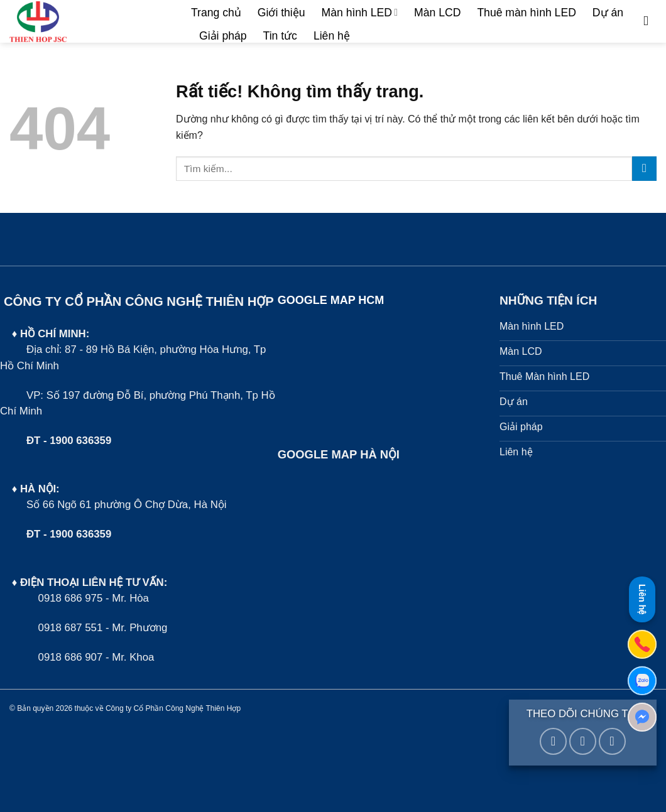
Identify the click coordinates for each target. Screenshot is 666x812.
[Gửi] (644, 169)
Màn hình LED (360, 13)
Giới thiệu (281, 13)
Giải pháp (223, 36)
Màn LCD (437, 13)
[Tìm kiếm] (650, 21)
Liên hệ (332, 36)
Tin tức (280, 36)
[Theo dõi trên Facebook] (553, 741)
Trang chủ (216, 13)
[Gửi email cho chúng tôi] (583, 741)
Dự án (608, 13)
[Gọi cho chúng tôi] (612, 741)
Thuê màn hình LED (526, 13)
